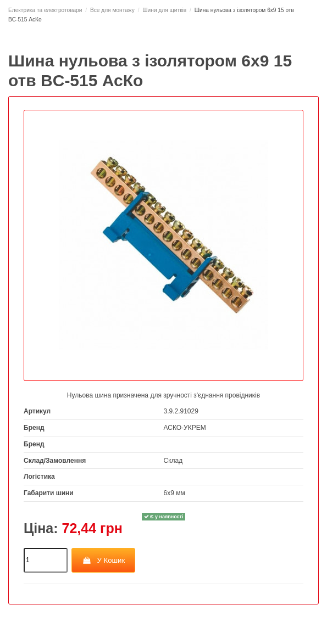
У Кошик (103, 560)
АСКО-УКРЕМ (185, 428)
